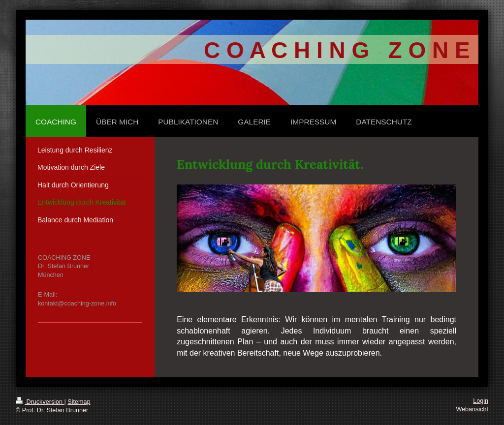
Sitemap (79, 402)
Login (481, 401)
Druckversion (40, 402)
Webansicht (472, 409)
